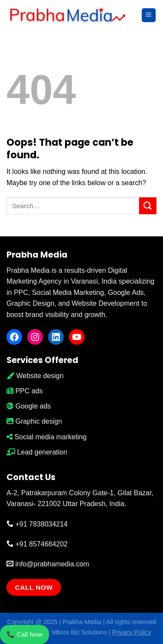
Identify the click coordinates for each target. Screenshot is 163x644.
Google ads (29, 406)
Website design (35, 376)
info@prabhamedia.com (48, 564)
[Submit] (148, 206)
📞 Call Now (24, 634)
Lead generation (37, 452)
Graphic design (34, 421)
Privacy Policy (132, 632)
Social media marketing (47, 437)
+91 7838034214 (37, 524)
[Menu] (149, 15)
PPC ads (25, 391)
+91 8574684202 (37, 544)
